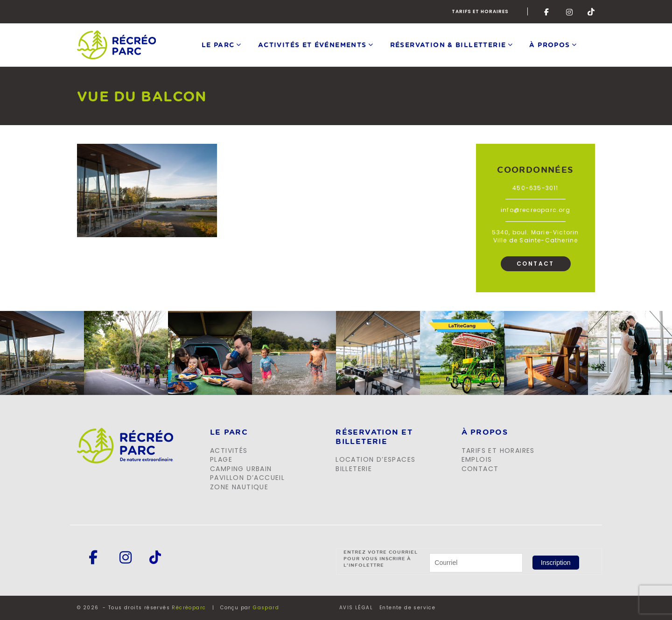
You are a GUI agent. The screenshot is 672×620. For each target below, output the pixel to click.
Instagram (570, 12)
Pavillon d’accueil (247, 478)
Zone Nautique (239, 487)
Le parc (218, 45)
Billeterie (354, 469)
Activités (229, 451)
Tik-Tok (591, 12)
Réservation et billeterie (374, 437)
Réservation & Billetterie (448, 45)
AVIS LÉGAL (356, 608)
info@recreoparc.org (535, 210)
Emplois (477, 459)
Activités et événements (312, 45)
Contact (535, 264)
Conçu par (250, 608)
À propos (549, 45)
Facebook (548, 12)
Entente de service (407, 608)
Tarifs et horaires (480, 11)
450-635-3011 (535, 188)
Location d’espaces (375, 459)
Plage (221, 459)
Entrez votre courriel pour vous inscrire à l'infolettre (381, 558)
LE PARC (229, 432)
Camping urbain (241, 469)
